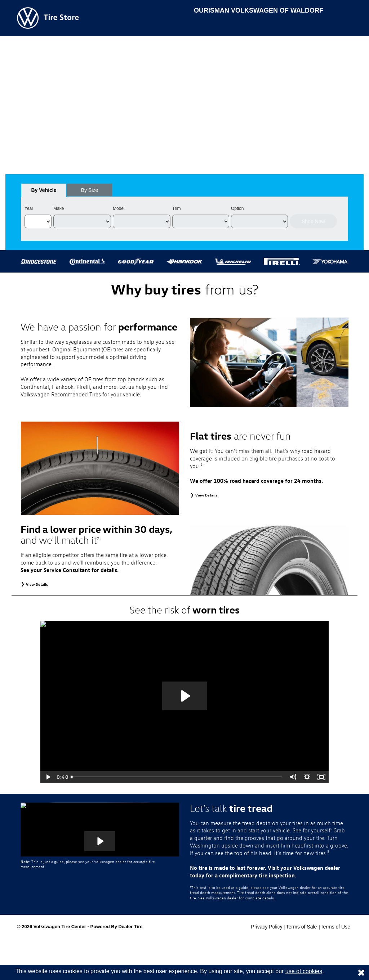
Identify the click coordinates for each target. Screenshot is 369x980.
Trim (177, 208)
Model (119, 208)
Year (29, 208)
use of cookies (304, 971)
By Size (90, 190)
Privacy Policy (267, 927)
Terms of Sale (302, 927)
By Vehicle (44, 192)
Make (59, 208)
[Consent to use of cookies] (361, 972)
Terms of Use (335, 927)
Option (237, 208)
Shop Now (313, 221)
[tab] (44, 190)
